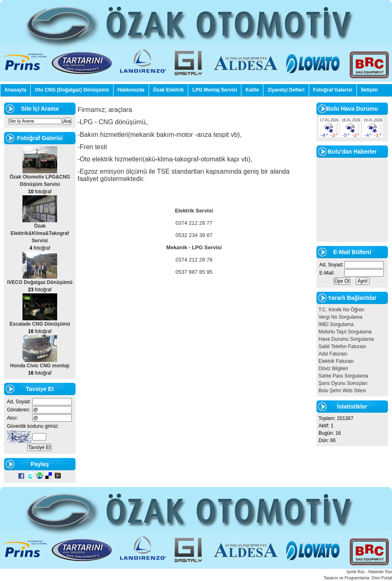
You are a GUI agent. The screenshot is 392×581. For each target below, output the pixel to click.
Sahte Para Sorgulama (343, 376)
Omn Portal (382, 578)
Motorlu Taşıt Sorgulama (345, 332)
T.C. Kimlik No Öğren (341, 310)
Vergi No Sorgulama (340, 317)
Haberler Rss (380, 572)
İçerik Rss (356, 572)
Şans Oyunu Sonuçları (343, 383)
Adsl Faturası (333, 354)
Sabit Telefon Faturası (342, 346)
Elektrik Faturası (336, 361)
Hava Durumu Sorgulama (346, 339)
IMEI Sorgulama (336, 324)
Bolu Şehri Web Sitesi (342, 391)
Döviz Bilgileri (333, 369)
